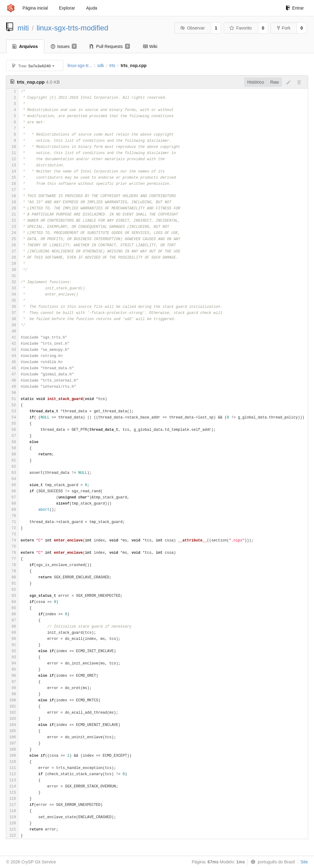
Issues (64, 46)
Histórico (256, 82)
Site (304, 862)
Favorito (241, 28)
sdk (101, 65)
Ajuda (92, 8)
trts (112, 65)
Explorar (67, 8)
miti (23, 28)
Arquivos (25, 46)
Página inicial (35, 8)
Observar (192, 28)
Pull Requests (110, 46)
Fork (284, 28)
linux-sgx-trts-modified (72, 28)
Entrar (295, 8)
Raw (275, 82)
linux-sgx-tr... (80, 65)
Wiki (150, 46)
